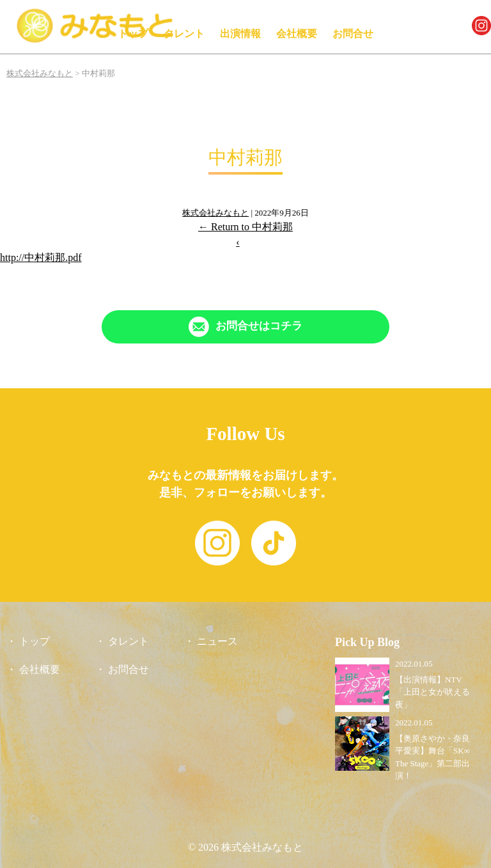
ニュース (217, 641)
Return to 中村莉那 (245, 227)
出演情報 (240, 34)
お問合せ (353, 34)
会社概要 (297, 34)
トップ (133, 34)
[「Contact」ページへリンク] (245, 327)
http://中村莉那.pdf (41, 257)
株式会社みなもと (215, 213)
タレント (184, 34)
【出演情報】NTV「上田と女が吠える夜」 (433, 692)
